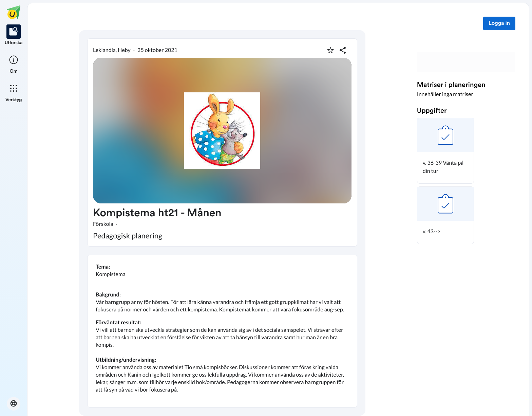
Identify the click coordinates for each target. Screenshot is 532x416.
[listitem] (14, 35)
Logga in (499, 23)
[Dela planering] (343, 50)
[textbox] (222, 331)
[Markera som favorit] (330, 50)
